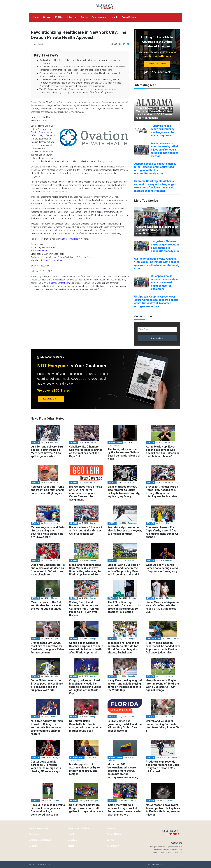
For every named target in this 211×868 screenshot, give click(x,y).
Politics (59, 17)
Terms (31, 864)
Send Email (42, 251)
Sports (84, 17)
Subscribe (157, 338)
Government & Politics (79, 828)
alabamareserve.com (157, 864)
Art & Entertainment (39, 828)
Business (33, 834)
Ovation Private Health (41, 132)
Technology (113, 846)
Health (114, 17)
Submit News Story (157, 64)
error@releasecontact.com (57, 283)
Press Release (129, 17)
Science (111, 828)
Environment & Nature (40, 840)
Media (71, 846)
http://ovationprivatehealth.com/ (55, 260)
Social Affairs (114, 834)
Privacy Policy (44, 864)
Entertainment (99, 17)
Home (37, 17)
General (47, 17)
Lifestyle (72, 17)
